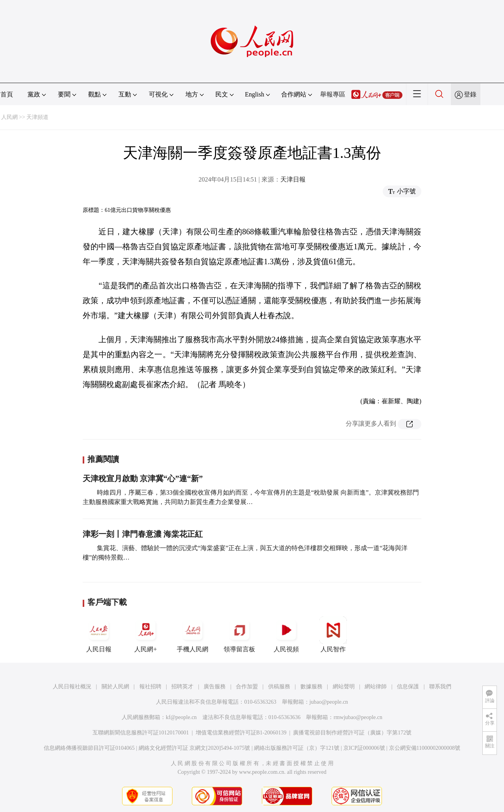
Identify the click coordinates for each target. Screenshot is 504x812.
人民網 (9, 117)
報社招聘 (150, 687)
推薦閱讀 (103, 459)
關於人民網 (115, 687)
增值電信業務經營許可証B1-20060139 (241, 733)
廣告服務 (215, 687)
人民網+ (146, 634)
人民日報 (99, 634)
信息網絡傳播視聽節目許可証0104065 (89, 748)
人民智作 (333, 634)
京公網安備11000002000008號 (425, 748)
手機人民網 (193, 634)
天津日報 (293, 179)
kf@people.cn (181, 717)
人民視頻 (286, 634)
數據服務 (311, 687)
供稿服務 (279, 687)
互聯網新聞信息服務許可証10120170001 (141, 733)
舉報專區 (333, 94)
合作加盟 (247, 687)
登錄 (470, 94)
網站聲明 (344, 687)
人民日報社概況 (72, 687)
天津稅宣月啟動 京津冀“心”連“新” (143, 478)
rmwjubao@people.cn (358, 717)
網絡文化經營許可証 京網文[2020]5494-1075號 (195, 748)
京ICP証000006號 (364, 748)
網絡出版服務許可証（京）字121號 (297, 748)
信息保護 (408, 687)
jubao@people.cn (329, 702)
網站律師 (376, 687)
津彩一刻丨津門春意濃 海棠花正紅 (143, 534)
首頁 (7, 94)
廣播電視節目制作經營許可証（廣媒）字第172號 (352, 733)
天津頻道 (37, 117)
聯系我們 (440, 687)
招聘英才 (182, 687)
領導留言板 (239, 634)
